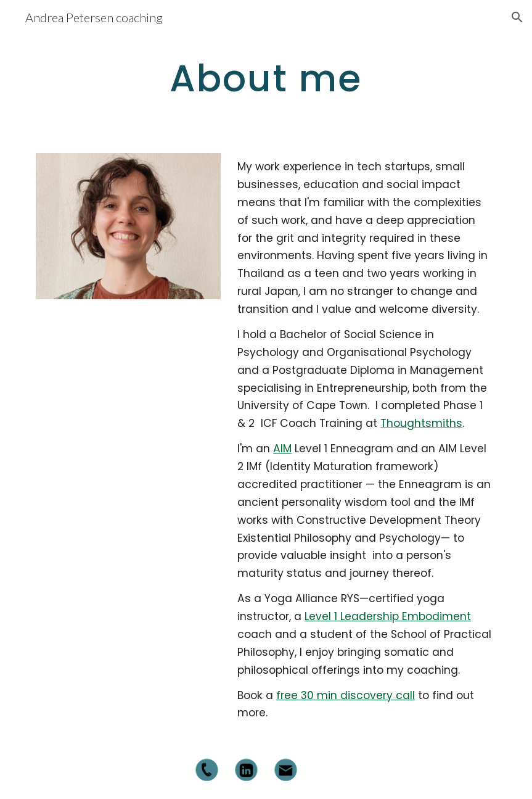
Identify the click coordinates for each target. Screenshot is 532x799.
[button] (517, 17)
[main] (266, 78)
